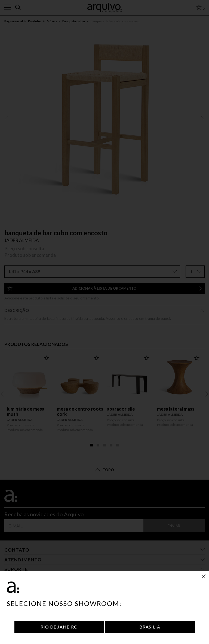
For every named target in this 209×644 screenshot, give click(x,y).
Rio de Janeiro (59, 627)
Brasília (150, 627)
